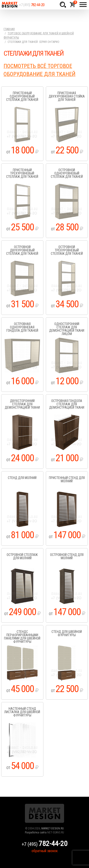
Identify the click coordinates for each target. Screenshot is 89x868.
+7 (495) (32, 5)
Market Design (9, 5)
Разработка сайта (36, 832)
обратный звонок (45, 851)
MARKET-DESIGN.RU (53, 828)
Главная (9, 29)
